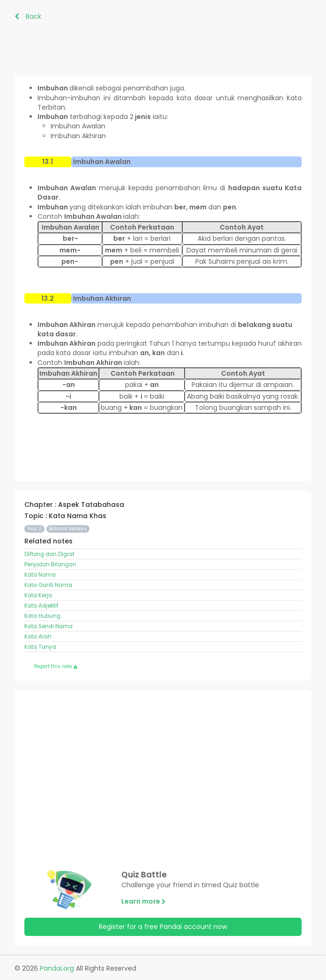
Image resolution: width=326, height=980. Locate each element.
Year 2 (34, 529)
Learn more (144, 901)
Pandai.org (57, 968)
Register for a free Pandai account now (163, 927)
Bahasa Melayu (68, 529)
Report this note (56, 666)
